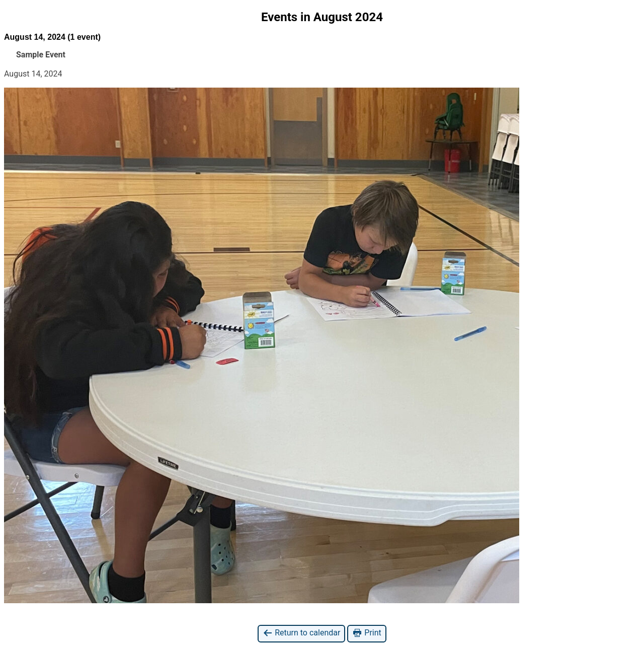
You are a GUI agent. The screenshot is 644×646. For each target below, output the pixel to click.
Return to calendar (301, 633)
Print (367, 633)
